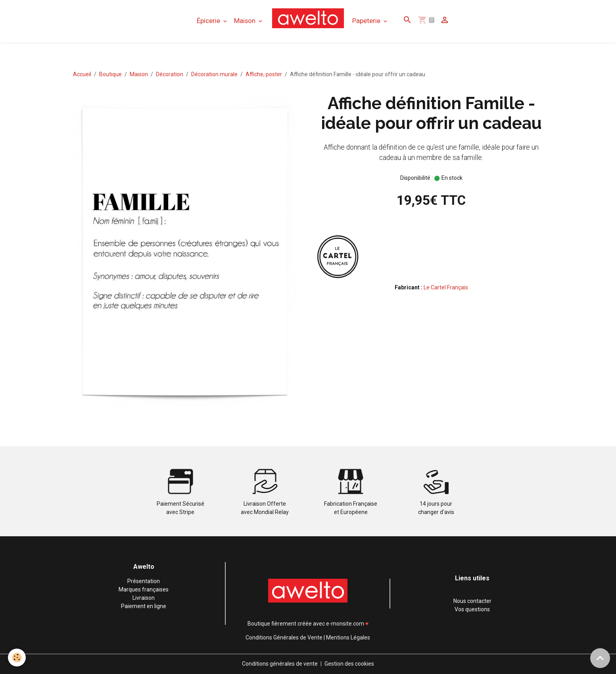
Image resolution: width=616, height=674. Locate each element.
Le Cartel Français (446, 287)
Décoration (170, 74)
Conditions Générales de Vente (284, 637)
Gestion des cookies (349, 664)
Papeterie (367, 21)
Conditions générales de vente (280, 664)
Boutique (110, 74)
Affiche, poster (264, 74)
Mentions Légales (348, 637)
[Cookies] (17, 658)
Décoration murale (214, 74)
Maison (246, 21)
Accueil (82, 74)
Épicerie (209, 21)
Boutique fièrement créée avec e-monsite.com (306, 624)
